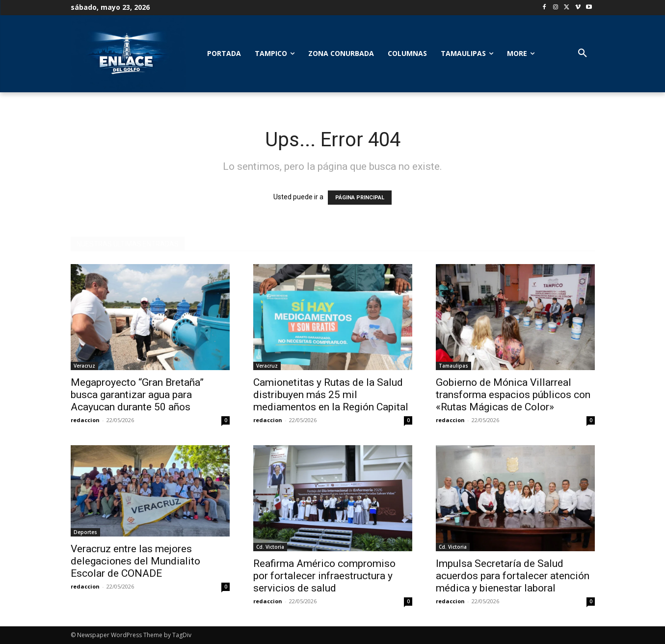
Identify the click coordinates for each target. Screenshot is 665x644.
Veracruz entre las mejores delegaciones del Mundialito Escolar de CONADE (135, 561)
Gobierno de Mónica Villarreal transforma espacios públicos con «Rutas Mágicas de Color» (513, 395)
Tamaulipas (453, 366)
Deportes (85, 532)
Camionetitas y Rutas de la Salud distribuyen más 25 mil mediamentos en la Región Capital (331, 395)
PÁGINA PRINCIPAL (360, 198)
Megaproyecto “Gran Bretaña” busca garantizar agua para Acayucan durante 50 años (137, 395)
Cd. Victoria (270, 547)
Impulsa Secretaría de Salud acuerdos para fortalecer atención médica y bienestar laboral (513, 576)
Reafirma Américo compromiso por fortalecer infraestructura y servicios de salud (324, 576)
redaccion (85, 420)
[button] (583, 54)
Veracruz (84, 366)
